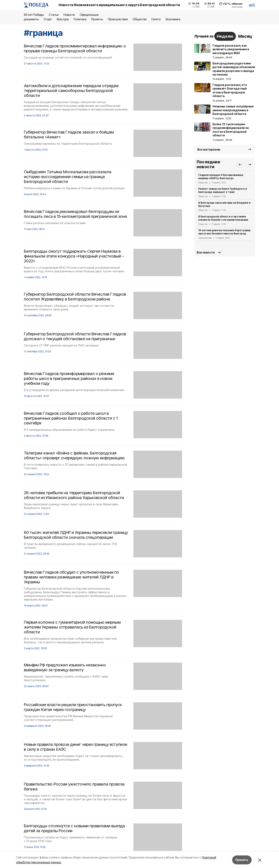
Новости (69, 15)
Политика (80, 19)
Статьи (54, 15)
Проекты (97, 19)
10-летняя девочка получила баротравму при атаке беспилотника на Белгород (224, 232)
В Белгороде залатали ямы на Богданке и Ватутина (224, 204)
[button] (240, 164)
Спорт (48, 19)
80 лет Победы (34, 15)
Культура (63, 19)
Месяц (245, 36)
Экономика (173, 19)
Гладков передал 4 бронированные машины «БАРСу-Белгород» (221, 177)
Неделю (225, 36)
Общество (139, 19)
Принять (242, 860)
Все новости (206, 252)
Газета (156, 19)
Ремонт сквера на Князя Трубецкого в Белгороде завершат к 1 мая (223, 190)
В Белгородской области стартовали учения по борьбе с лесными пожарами (223, 218)
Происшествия (118, 19)
